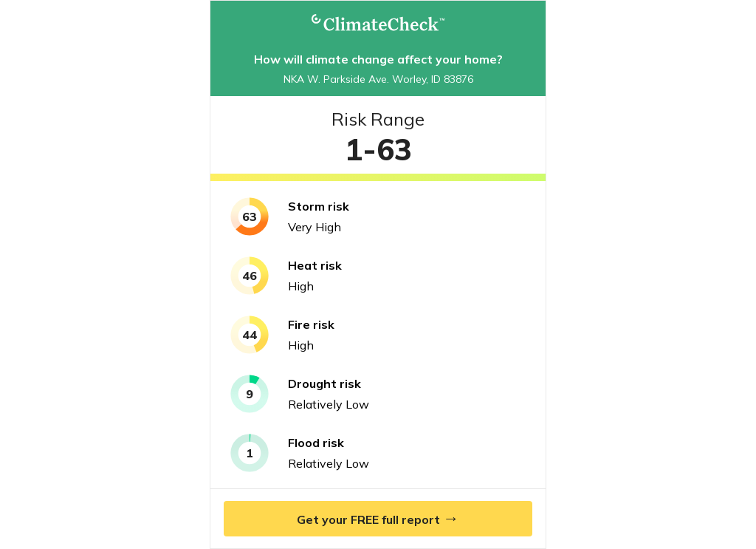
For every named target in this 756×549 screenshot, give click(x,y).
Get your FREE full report (378, 518)
